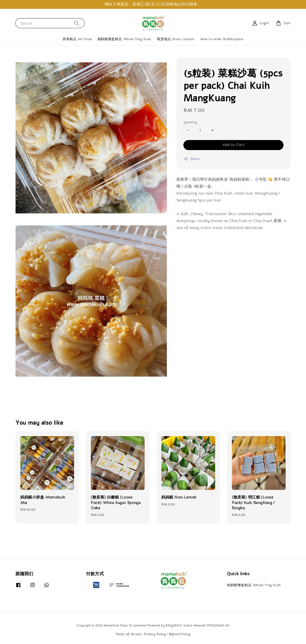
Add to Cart (233, 145)
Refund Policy (180, 634)
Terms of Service (128, 634)
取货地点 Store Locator (176, 39)
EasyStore (174, 625)
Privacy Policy (155, 634)
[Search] (77, 23)
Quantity (190, 122)
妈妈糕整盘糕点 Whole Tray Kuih (124, 39)
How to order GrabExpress (222, 39)
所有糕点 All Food (77, 39)
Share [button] (192, 159)
